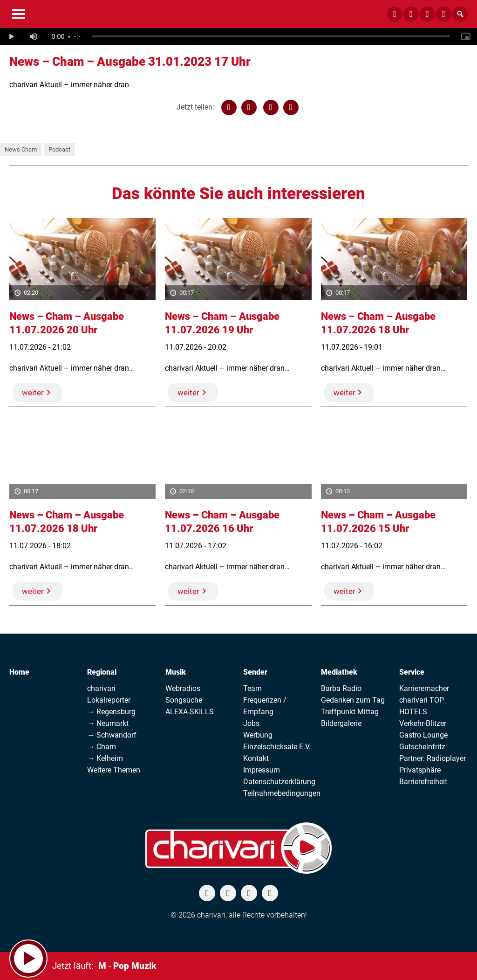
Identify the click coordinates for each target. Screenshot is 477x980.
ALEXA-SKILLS (190, 712)
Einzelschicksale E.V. (277, 747)
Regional (102, 672)
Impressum (262, 770)
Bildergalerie (341, 723)
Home (19, 672)
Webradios (183, 688)
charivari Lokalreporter (109, 694)
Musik (176, 672)
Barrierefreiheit (423, 782)
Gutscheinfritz (422, 747)
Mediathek (339, 672)
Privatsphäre (420, 770)
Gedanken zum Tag (353, 700)
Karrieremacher (424, 688)
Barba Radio (341, 688)
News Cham (21, 149)
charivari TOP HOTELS (422, 706)
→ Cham (102, 747)
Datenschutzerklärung (279, 782)
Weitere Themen (114, 770)
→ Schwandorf (112, 735)
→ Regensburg (111, 712)
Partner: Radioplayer (433, 758)
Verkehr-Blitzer (423, 723)
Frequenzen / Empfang (265, 706)
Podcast (59, 149)
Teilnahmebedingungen (282, 793)
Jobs (251, 723)
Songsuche (184, 700)
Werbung (258, 735)
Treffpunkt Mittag (350, 712)
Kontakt (256, 758)
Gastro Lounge (423, 735)
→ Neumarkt (108, 723)
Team (252, 688)
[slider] (271, 36)
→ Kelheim (105, 758)
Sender (255, 672)
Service (412, 672)
